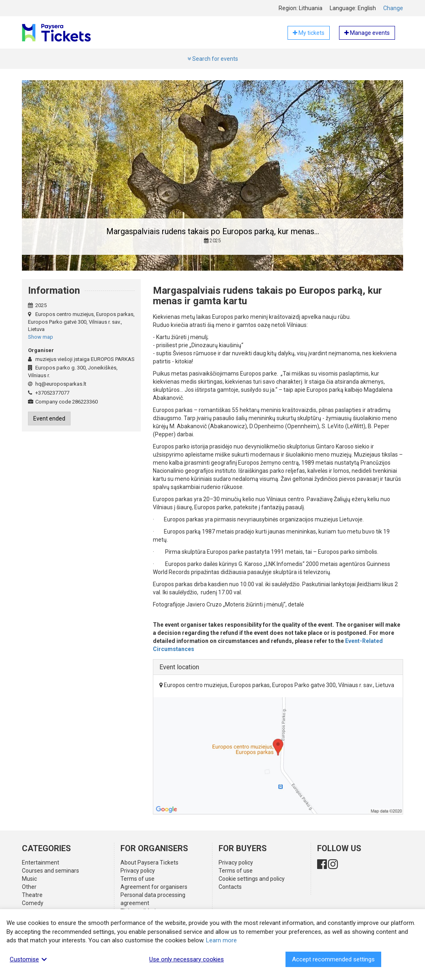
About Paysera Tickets (149, 863)
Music (29, 879)
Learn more (221, 940)
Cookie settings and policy (252, 879)
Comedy (33, 903)
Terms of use (137, 879)
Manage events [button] (367, 33)
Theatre (32, 895)
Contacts (230, 887)
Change (393, 8)
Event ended (49, 418)
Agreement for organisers (154, 887)
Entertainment (41, 863)
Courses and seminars (50, 871)
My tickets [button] (309, 33)
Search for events (213, 59)
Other (29, 887)
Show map (41, 337)
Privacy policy (138, 871)
